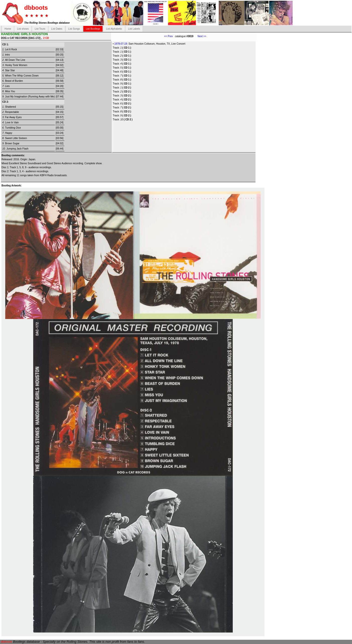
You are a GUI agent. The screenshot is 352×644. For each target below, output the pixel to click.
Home (8, 29)
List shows (23, 29)
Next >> (200, 36)
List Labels (134, 29)
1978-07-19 (121, 44)
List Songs (74, 29)
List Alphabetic (114, 29)
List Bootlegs (93, 29)
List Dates (57, 29)
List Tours (40, 29)
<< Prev (169, 36)
